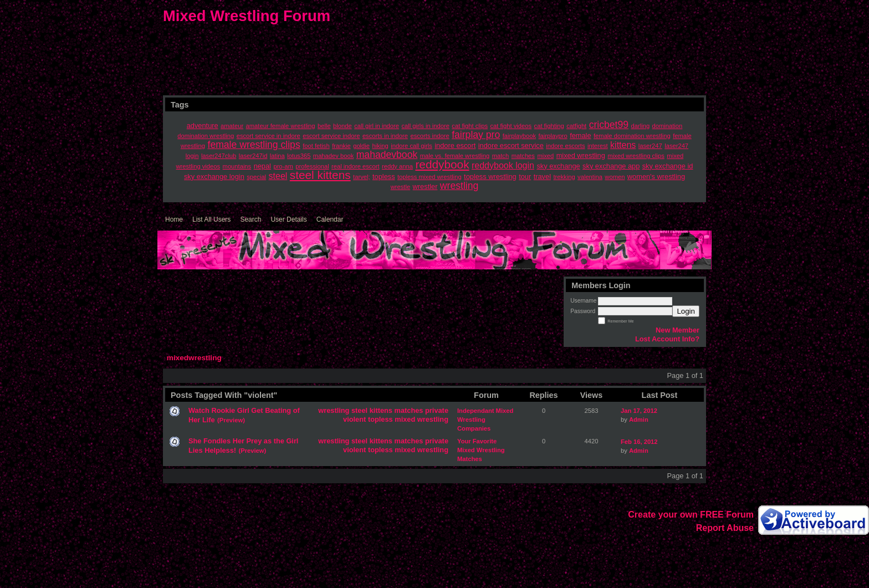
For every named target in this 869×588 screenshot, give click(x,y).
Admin (639, 420)
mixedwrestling (194, 358)
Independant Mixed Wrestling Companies (485, 420)
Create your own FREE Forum (691, 515)
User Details (288, 219)
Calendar (330, 219)
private (437, 410)
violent (354, 419)
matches (409, 410)
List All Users (211, 219)
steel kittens (372, 410)
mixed (405, 419)
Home (174, 219)
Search (251, 219)
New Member (678, 330)
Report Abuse (725, 528)
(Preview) (231, 420)
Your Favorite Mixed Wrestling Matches (481, 450)
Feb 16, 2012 (639, 442)
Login (686, 311)
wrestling (334, 410)
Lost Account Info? (667, 339)
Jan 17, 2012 (639, 411)
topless (380, 419)
